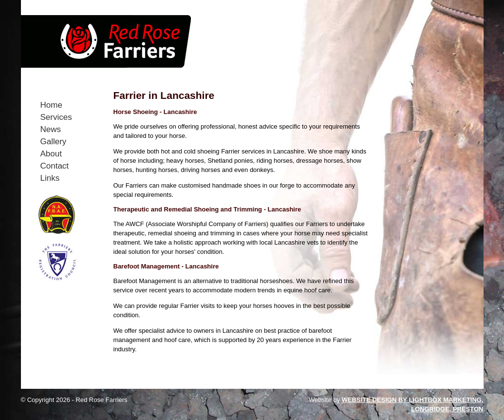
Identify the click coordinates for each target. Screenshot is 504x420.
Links (50, 178)
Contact (55, 166)
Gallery (54, 142)
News (51, 129)
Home (51, 105)
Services (56, 117)
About (51, 154)
